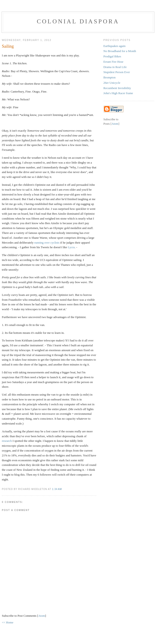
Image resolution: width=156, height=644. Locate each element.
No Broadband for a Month (120, 51)
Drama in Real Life (115, 67)
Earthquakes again (114, 46)
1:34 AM (57, 489)
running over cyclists (47, 243)
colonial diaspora (78, 21)
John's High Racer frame (118, 93)
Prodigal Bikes (112, 56)
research (7, 441)
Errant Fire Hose (113, 62)
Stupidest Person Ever (117, 72)
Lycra (71, 247)
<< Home (8, 622)
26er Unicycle (112, 83)
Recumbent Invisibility (117, 88)
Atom (42, 616)
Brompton (109, 77)
